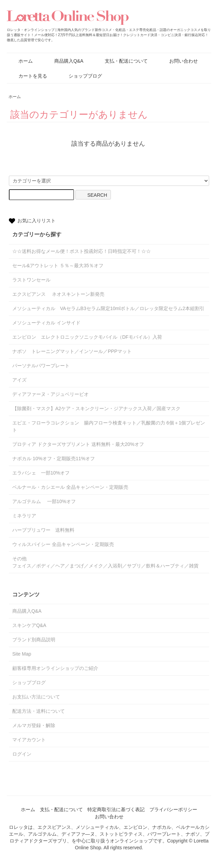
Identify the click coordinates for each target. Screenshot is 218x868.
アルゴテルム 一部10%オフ (44, 501)
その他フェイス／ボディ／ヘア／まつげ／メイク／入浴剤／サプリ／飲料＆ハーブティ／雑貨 (105, 562)
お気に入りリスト (32, 221)
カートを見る (28, 76)
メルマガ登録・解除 (34, 725)
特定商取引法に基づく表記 (116, 809)
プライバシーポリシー (173, 809)
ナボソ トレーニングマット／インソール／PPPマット (72, 351)
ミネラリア (27, 516)
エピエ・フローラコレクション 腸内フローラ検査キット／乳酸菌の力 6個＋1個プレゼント (109, 426)
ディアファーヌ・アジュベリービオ (50, 394)
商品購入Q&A (64, 61)
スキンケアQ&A (29, 625)
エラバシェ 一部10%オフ (41, 473)
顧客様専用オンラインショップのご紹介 (55, 668)
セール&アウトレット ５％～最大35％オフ (58, 266)
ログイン (22, 754)
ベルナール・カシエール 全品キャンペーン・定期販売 (70, 487)
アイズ (19, 380)
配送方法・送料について (39, 711)
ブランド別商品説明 (34, 640)
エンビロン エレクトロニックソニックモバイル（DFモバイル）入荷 (87, 337)
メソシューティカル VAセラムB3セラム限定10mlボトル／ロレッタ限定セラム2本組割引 (108, 308)
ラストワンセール (31, 280)
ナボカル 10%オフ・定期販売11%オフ (54, 459)
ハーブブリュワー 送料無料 (43, 530)
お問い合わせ (179, 61)
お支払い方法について (36, 697)
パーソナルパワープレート (41, 366)
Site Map (22, 654)
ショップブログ (80, 76)
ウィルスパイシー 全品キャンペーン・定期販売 (63, 544)
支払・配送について (121, 61)
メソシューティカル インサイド (46, 323)
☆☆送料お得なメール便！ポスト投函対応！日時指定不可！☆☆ (82, 251)
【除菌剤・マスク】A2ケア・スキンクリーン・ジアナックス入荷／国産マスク (96, 408)
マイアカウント (29, 740)
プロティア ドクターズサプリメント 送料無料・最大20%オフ (78, 444)
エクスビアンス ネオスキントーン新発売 (58, 294)
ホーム (21, 61)
